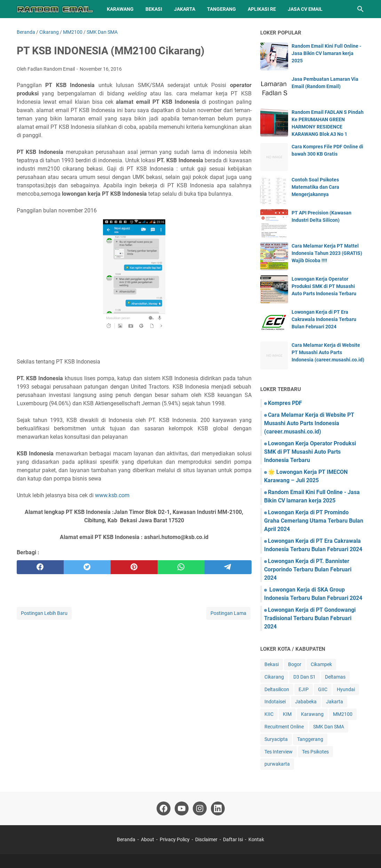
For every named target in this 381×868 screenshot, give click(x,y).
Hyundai (346, 689)
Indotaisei (275, 702)
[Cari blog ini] (360, 9)
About (148, 839)
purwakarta (277, 764)
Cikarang (274, 677)
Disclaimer (206, 839)
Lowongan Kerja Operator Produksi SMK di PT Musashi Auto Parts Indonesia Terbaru (324, 286)
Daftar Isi (233, 839)
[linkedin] (218, 808)
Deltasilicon (277, 689)
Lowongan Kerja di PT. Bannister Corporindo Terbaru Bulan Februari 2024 (308, 569)
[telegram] (228, 567)
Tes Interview (279, 752)
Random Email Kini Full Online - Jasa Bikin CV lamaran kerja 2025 (326, 53)
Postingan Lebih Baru (44, 613)
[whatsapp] (181, 567)
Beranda (126, 839)
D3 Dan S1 (304, 677)
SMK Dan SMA (329, 727)
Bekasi (154, 9)
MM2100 (343, 714)
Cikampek (321, 664)
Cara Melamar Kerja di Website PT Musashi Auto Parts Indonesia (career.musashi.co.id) (328, 352)
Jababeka (306, 702)
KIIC (269, 714)
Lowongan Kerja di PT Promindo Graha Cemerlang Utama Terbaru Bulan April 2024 (314, 521)
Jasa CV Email (305, 9)
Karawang (120, 9)
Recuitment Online (284, 727)
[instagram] (200, 808)
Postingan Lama (228, 613)
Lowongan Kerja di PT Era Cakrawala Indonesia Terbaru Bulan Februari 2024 (324, 319)
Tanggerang (310, 739)
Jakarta (185, 9)
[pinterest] (134, 567)
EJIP (304, 689)
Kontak (256, 839)
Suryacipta (276, 739)
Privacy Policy (175, 839)
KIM (287, 714)
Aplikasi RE (262, 9)
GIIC (323, 689)
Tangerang (221, 9)
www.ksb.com (112, 495)
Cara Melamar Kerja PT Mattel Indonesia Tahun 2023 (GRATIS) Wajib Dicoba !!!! (327, 253)
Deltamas (335, 677)
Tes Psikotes (315, 752)
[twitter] (87, 567)
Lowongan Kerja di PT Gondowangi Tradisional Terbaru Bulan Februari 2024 (310, 618)
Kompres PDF (285, 403)
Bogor (295, 664)
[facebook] (40, 567)
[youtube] (182, 808)
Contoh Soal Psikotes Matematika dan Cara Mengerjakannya (315, 187)
